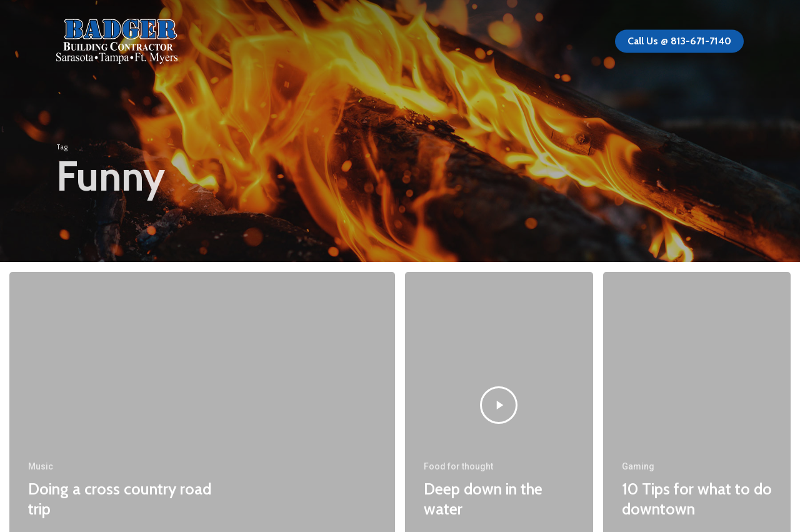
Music (41, 466)
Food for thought (458, 466)
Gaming (638, 466)
